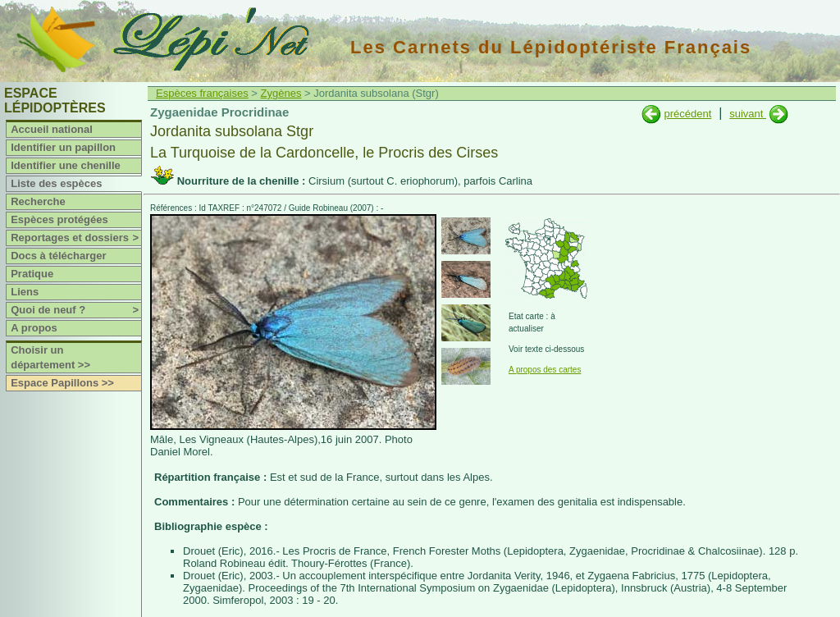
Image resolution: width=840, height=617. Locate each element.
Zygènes (281, 93)
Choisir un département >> (50, 357)
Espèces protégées (59, 219)
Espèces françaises (202, 93)
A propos (34, 328)
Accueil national (52, 129)
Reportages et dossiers (76, 238)
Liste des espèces (56, 183)
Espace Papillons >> (62, 383)
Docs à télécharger (58, 256)
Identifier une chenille (66, 165)
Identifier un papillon (63, 147)
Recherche (38, 201)
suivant (748, 114)
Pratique (32, 274)
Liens (25, 292)
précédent (687, 114)
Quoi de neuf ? (76, 310)
